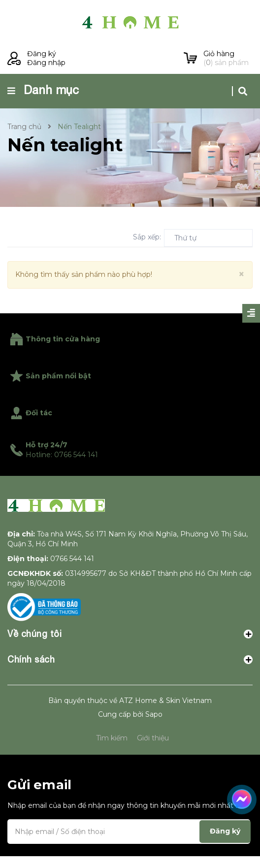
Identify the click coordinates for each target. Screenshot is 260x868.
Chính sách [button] (130, 671)
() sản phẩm (228, 58)
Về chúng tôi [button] (130, 646)
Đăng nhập (46, 63)
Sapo (154, 726)
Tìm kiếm (112, 750)
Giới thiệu (153, 750)
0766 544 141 (72, 570)
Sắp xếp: (147, 237)
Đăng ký (42, 54)
